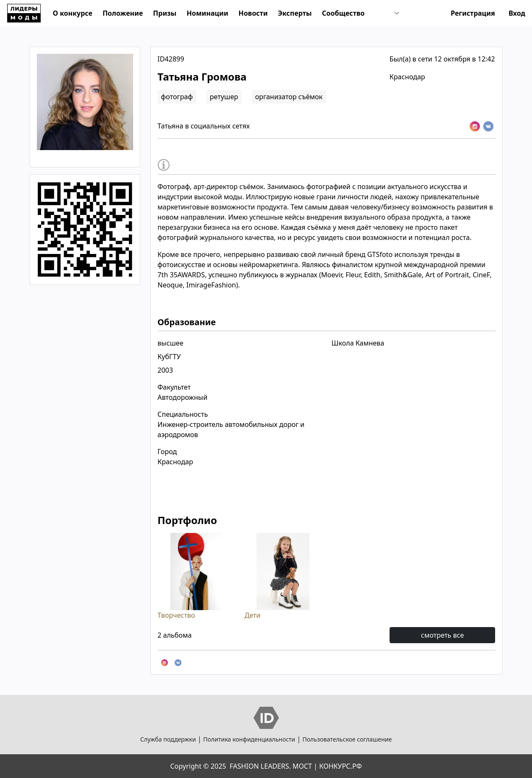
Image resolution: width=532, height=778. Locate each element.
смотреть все (442, 635)
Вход (517, 13)
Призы (165, 13)
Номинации (207, 13)
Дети (283, 576)
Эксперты (295, 13)
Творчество (196, 576)
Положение (123, 13)
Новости (253, 13)
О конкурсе (73, 13)
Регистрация (473, 13)
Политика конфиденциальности (249, 739)
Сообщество (343, 13)
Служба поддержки (168, 739)
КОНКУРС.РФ (340, 766)
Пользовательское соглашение (347, 739)
